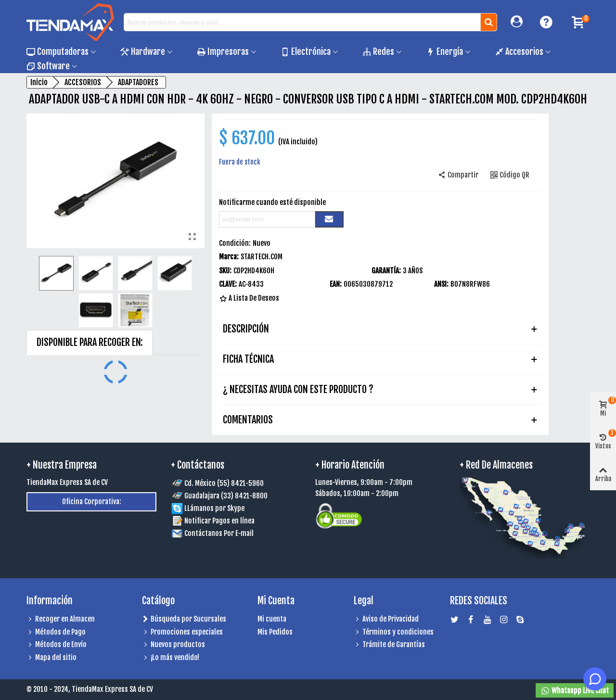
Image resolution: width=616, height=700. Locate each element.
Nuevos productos (173, 645)
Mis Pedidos (275, 632)
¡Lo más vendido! (171, 658)
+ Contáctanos (198, 465)
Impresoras (223, 51)
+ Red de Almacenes (496, 465)
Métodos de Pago (56, 632)
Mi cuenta (272, 619)
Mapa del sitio (51, 658)
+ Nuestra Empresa (62, 465)
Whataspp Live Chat (575, 691)
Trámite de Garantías (389, 645)
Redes (378, 51)
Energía (444, 51)
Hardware (143, 51)
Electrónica (306, 51)
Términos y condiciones (394, 632)
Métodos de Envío (57, 645)
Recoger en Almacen (61, 619)
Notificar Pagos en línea (219, 521)
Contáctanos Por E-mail (219, 533)
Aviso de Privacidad (386, 619)
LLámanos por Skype (208, 508)
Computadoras (58, 51)
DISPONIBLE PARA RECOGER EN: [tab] (90, 342)
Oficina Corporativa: (92, 502)
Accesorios (519, 51)
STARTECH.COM (262, 257)
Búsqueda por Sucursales (184, 619)
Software (48, 66)
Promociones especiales (182, 632)
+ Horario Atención (350, 465)
